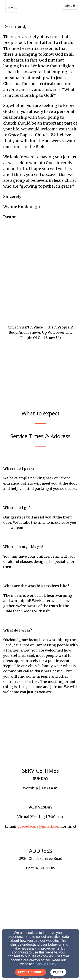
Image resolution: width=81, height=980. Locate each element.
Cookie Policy (46, 964)
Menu (71, 5)
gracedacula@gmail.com (39, 826)
